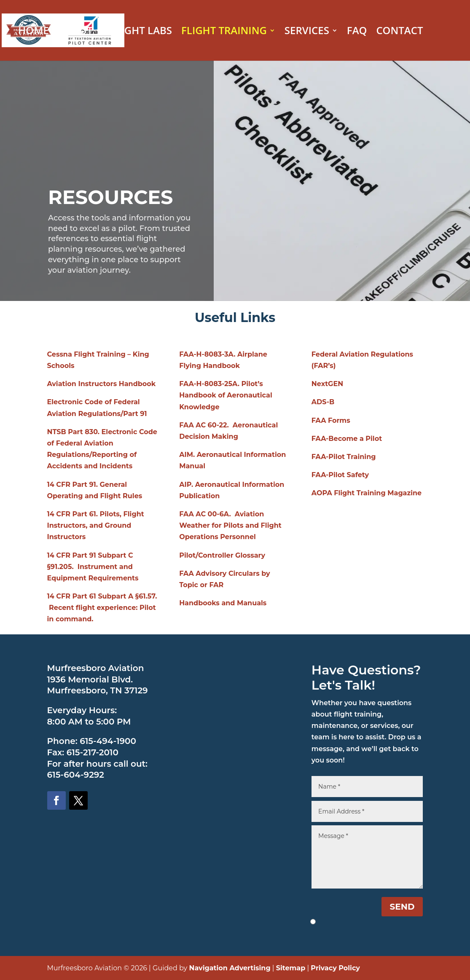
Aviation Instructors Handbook (102, 384)
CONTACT (399, 32)
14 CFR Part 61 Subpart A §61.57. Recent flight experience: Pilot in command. (102, 608)
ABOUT (75, 32)
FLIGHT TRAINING (224, 32)
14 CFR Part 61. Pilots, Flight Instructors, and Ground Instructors (96, 525)
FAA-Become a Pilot (347, 439)
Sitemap (291, 968)
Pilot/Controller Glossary (222, 555)
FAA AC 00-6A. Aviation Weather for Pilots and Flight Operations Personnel (230, 525)
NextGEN (327, 384)
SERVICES (307, 32)
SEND (402, 907)
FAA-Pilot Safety (340, 475)
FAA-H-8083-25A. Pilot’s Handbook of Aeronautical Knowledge (226, 395)
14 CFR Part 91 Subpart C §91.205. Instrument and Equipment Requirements (93, 567)
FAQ (357, 32)
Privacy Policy (335, 968)
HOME (33, 32)
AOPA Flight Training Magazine (367, 493)
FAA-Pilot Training (344, 457)
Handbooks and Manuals (223, 603)
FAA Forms (331, 420)
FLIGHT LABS (141, 32)
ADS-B (323, 402)
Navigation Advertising (230, 968)
